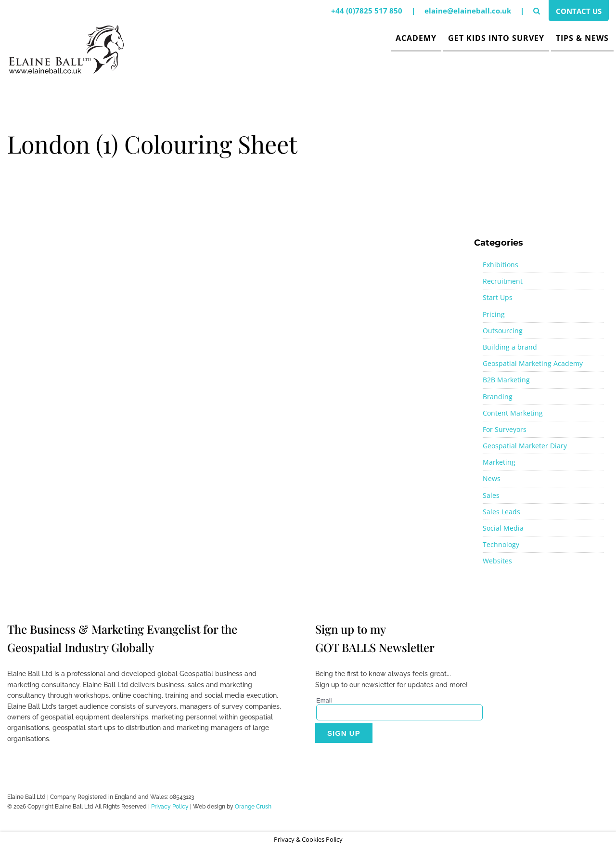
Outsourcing (503, 331)
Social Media (503, 528)
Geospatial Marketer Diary (525, 446)
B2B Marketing (506, 380)
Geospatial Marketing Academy (533, 363)
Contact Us (579, 11)
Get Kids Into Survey (496, 38)
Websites (497, 561)
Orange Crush (253, 807)
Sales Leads (501, 512)
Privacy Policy (170, 807)
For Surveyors (505, 429)
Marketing (499, 462)
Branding (498, 397)
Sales (491, 495)
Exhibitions (500, 265)
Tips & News (582, 38)
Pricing (494, 314)
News (492, 478)
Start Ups (498, 297)
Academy (416, 38)
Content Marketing (513, 413)
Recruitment (503, 281)
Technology (501, 544)
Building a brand (510, 347)
